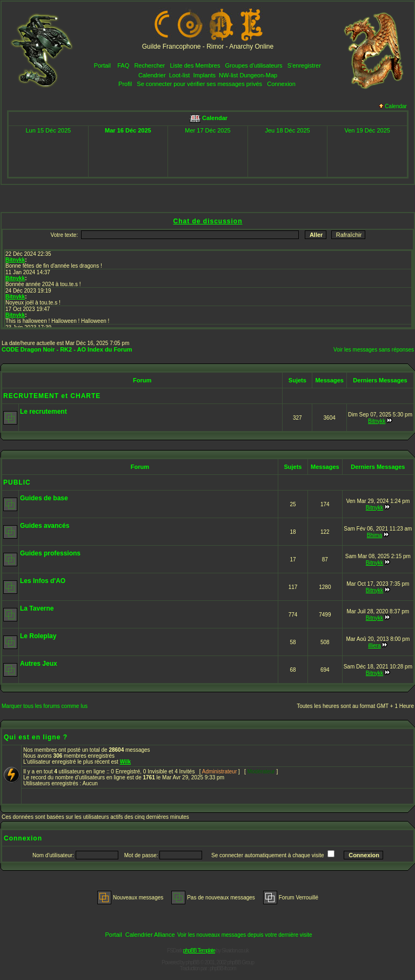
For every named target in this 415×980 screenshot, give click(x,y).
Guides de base (44, 498)
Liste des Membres (195, 65)
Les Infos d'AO (43, 581)
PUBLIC (17, 482)
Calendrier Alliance (150, 935)
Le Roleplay (38, 636)
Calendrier (152, 75)
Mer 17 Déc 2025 (207, 130)
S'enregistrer (304, 65)
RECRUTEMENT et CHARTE (52, 396)
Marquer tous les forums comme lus (45, 706)
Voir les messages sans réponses (374, 350)
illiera (374, 645)
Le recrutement (43, 412)
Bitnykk (377, 421)
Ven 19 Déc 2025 (367, 130)
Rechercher (149, 65)
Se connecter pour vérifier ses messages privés (199, 84)
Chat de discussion (207, 221)
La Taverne (37, 608)
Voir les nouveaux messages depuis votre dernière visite (245, 935)
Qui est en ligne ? (36, 737)
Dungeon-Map (258, 75)
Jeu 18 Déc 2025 (287, 130)
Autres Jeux (39, 664)
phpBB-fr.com (223, 968)
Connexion (281, 84)
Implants (204, 75)
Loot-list (180, 75)
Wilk (125, 762)
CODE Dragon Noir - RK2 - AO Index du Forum (67, 349)
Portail (102, 65)
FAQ (123, 65)
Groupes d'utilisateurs (254, 65)
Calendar (393, 106)
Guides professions (50, 553)
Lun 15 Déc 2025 (48, 130)
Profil (125, 84)
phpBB (193, 962)
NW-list (228, 75)
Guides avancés (45, 526)
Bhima (374, 535)
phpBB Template (199, 951)
